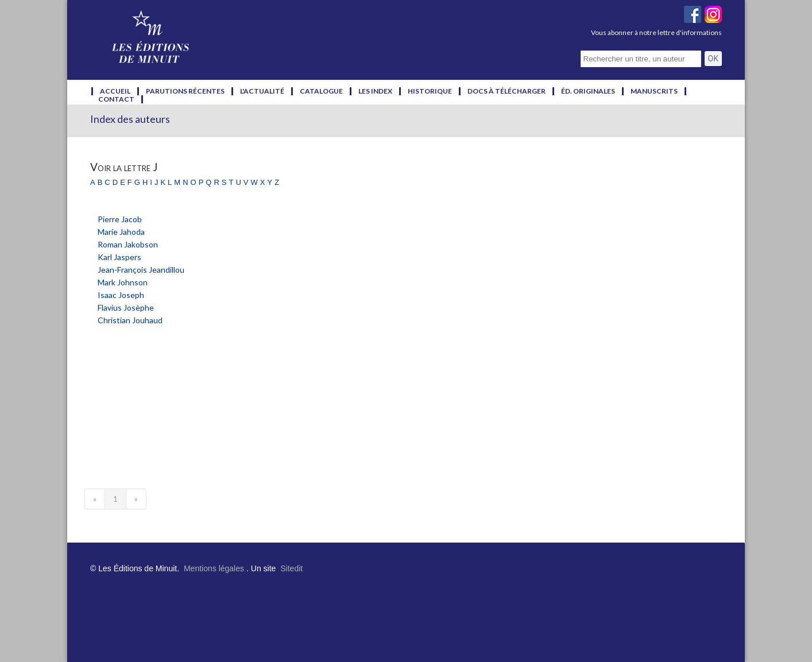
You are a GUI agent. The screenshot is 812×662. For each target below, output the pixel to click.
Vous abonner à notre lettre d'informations (656, 32)
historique (430, 91)
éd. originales (588, 91)
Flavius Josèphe (126, 307)
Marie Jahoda (121, 232)
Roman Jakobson (128, 244)
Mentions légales (214, 568)
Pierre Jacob (120, 219)
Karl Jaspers (119, 257)
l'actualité (262, 91)
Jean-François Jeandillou (141, 270)
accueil (115, 91)
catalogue (321, 91)
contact (116, 99)
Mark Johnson (123, 282)
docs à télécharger (506, 91)
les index (375, 91)
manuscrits (654, 91)
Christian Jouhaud (130, 320)
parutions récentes (185, 91)
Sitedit (291, 568)
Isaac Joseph (121, 295)
